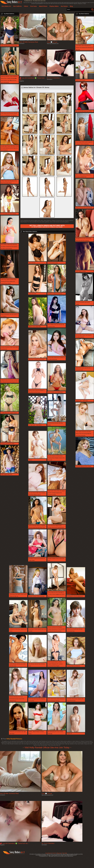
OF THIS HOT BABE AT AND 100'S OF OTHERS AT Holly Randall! (47, 226)
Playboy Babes (54, 6)
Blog (71, 6)
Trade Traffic (64, 853)
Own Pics (54, 853)
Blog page (59, 853)
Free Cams (33, 6)
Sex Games (64, 6)
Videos (26, 6)
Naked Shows (43, 6)
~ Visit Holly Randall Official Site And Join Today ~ (47, 747)
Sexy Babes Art (49, 853)
